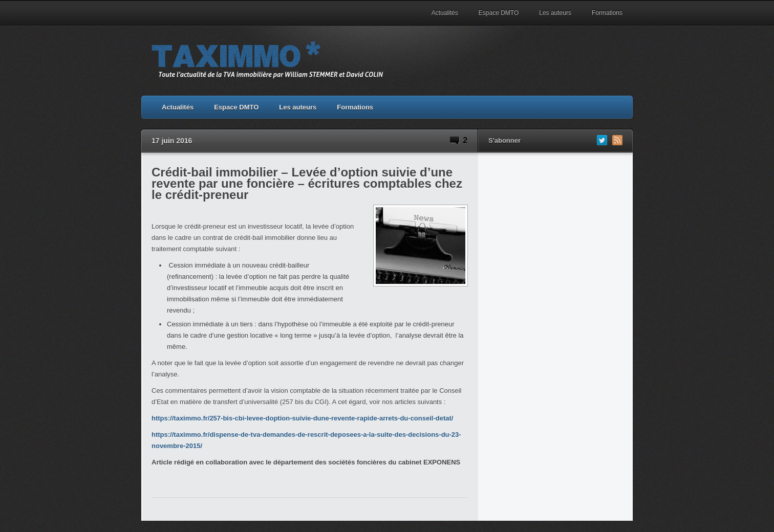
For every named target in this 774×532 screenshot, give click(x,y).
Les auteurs (555, 13)
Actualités (445, 13)
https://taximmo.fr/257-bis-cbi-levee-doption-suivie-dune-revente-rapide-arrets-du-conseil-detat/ (302, 418)
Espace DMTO (499, 13)
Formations (607, 13)
